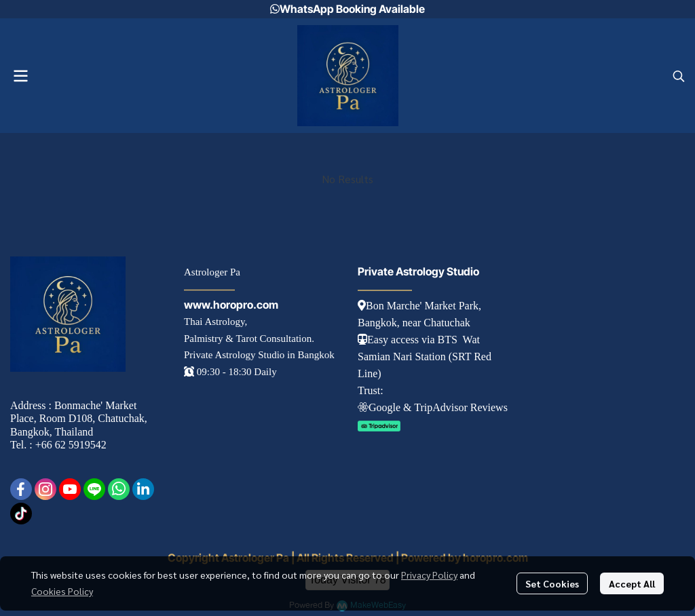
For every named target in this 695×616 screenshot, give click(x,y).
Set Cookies (552, 583)
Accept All (632, 583)
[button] (679, 76)
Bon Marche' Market (407, 306)
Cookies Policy (62, 591)
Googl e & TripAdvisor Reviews (433, 407)
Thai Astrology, (215, 322)
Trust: (371, 390)
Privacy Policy (429, 575)
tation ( (436, 357)
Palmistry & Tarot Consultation (248, 339)
